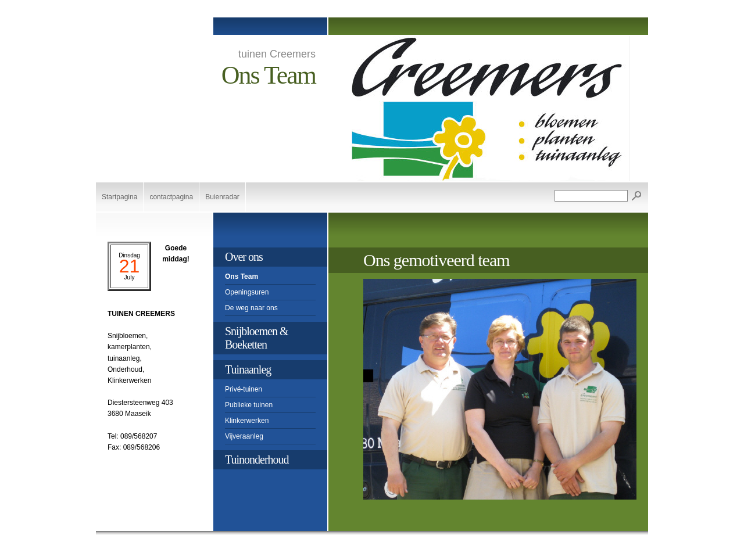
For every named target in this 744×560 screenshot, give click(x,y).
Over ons (244, 257)
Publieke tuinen (249, 405)
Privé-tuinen (244, 389)
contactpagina (171, 197)
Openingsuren (247, 292)
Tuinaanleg (248, 369)
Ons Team (242, 277)
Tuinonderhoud (257, 460)
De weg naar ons (251, 308)
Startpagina (119, 197)
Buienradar (222, 197)
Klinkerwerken (247, 421)
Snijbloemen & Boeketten (257, 338)
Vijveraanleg (244, 436)
